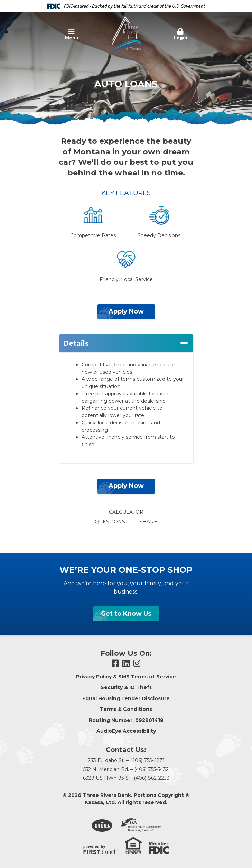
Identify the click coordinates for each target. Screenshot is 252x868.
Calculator (126, 512)
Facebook (115, 663)
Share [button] (148, 522)
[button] (72, 35)
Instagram (137, 663)
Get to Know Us (126, 614)
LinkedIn (126, 663)
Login (181, 34)
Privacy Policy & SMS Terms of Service (126, 677)
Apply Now (126, 311)
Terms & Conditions (126, 709)
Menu (72, 34)
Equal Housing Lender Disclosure (126, 698)
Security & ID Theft (126, 687)
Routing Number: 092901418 (126, 720)
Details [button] (76, 343)
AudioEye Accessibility (126, 731)
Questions (110, 522)
